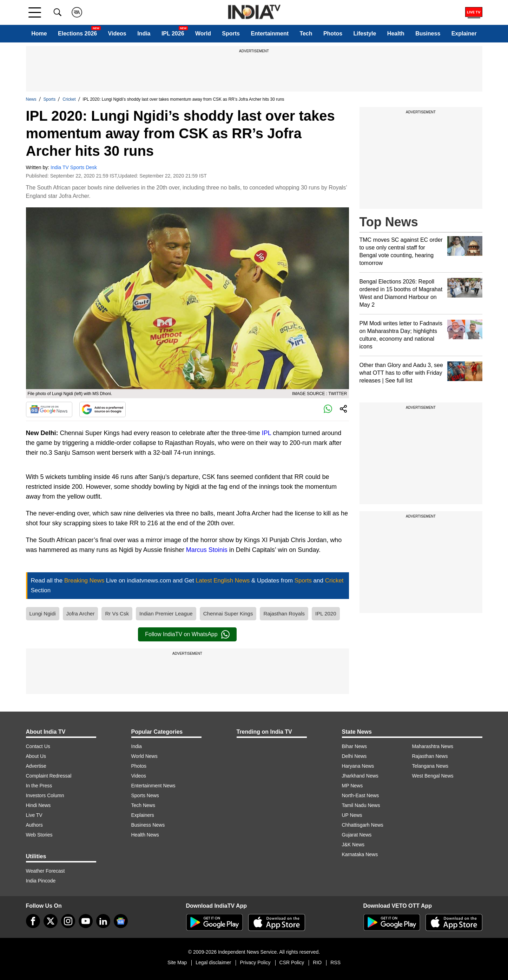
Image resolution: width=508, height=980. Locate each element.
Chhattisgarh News (363, 825)
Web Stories (39, 835)
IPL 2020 (326, 614)
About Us (36, 756)
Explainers (143, 815)
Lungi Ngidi (43, 614)
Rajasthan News (430, 756)
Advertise (36, 766)
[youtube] (86, 921)
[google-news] (121, 921)
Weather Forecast (45, 871)
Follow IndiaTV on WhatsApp (187, 634)
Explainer (464, 34)
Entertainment (270, 34)
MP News (352, 786)
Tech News (143, 805)
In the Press (39, 786)
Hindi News (38, 805)
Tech (306, 34)
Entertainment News (153, 786)
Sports (231, 34)
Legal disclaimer (213, 962)
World (203, 34)
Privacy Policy (255, 962)
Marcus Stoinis (207, 550)
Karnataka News (360, 854)
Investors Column (45, 795)
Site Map (177, 962)
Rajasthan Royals (284, 614)
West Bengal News (433, 776)
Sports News (145, 795)
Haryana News (358, 766)
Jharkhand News (360, 776)
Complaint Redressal (49, 776)
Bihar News (355, 746)
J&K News (353, 845)
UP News (352, 815)
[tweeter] (51, 921)
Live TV (34, 815)
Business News (148, 825)
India (144, 34)
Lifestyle (365, 34)
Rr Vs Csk (117, 614)
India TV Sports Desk (74, 167)
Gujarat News (357, 835)
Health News (145, 835)
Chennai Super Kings (228, 614)
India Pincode (41, 881)
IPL (266, 433)
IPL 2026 (173, 34)
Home (39, 34)
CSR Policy (292, 962)
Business (428, 34)
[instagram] (68, 921)
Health (396, 34)
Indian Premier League (166, 614)
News (31, 99)
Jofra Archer (81, 614)
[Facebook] (33, 921)
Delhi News (354, 756)
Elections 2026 (77, 34)
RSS (335, 962)
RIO (317, 962)
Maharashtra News (433, 746)
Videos (117, 34)
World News (144, 756)
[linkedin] (103, 921)
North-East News (361, 795)
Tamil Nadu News (361, 805)
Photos (333, 34)
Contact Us (38, 746)
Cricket (69, 99)
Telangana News (430, 766)
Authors (34, 825)
